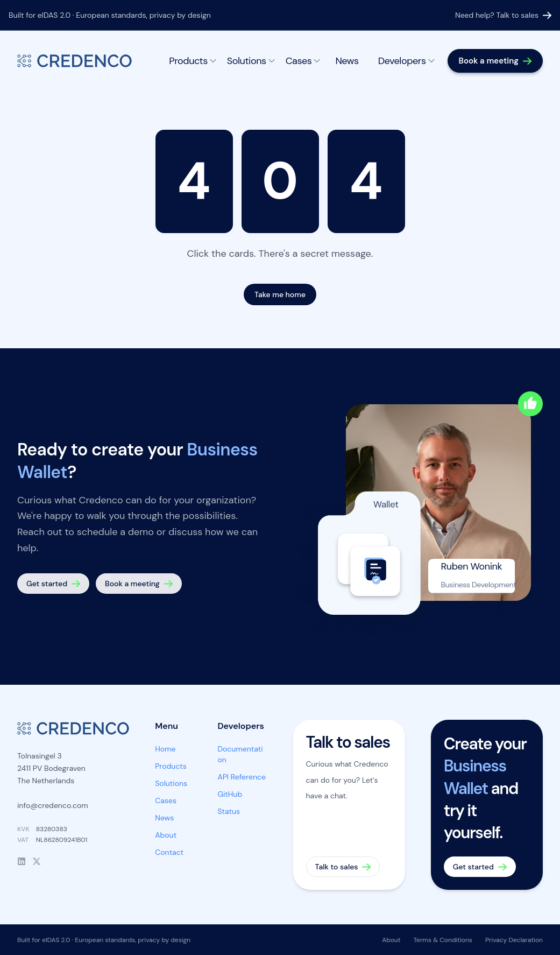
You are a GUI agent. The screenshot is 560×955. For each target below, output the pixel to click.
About (166, 835)
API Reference (242, 777)
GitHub (230, 794)
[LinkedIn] (22, 861)
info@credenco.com (53, 805)
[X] (37, 861)
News (347, 61)
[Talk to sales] (349, 805)
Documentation (240, 754)
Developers (406, 61)
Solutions (251, 61)
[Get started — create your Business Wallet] (53, 584)
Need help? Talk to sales (503, 15)
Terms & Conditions (442, 940)
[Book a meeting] (495, 61)
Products (193, 61)
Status (229, 811)
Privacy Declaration (514, 940)
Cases (303, 61)
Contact (169, 852)
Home (165, 749)
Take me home (280, 294)
